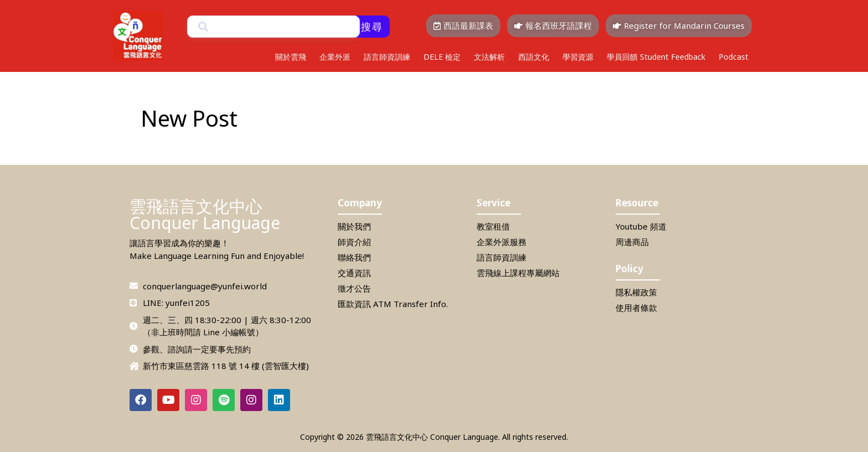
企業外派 (335, 57)
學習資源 (578, 57)
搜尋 (372, 27)
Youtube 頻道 (641, 226)
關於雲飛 (291, 57)
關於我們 (354, 226)
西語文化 (534, 57)
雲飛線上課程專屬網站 (518, 273)
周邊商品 (632, 242)
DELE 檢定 (442, 57)
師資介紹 (354, 242)
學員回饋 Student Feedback (656, 57)
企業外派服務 (502, 242)
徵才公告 (354, 288)
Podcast (733, 57)
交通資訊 (354, 273)
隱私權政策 (636, 292)
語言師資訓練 (387, 57)
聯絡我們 (354, 257)
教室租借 (493, 226)
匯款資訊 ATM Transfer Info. (393, 304)
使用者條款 (636, 308)
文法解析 (489, 57)
